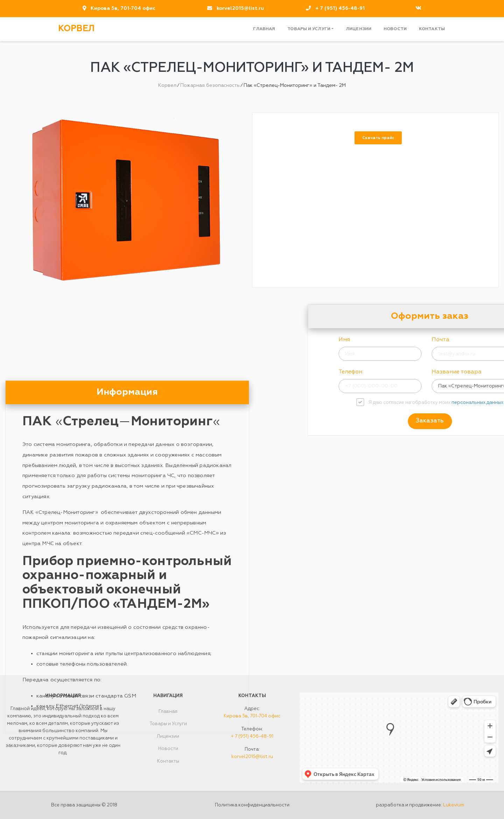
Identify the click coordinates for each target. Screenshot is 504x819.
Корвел (76, 29)
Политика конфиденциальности (252, 805)
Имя (411, 340)
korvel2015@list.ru (240, 8)
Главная (264, 29)
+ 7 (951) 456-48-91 (340, 8)
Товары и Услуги (309, 29)
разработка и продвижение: (420, 805)
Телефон (418, 372)
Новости (395, 29)
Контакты (432, 29)
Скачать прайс (378, 138)
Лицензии (359, 29)
